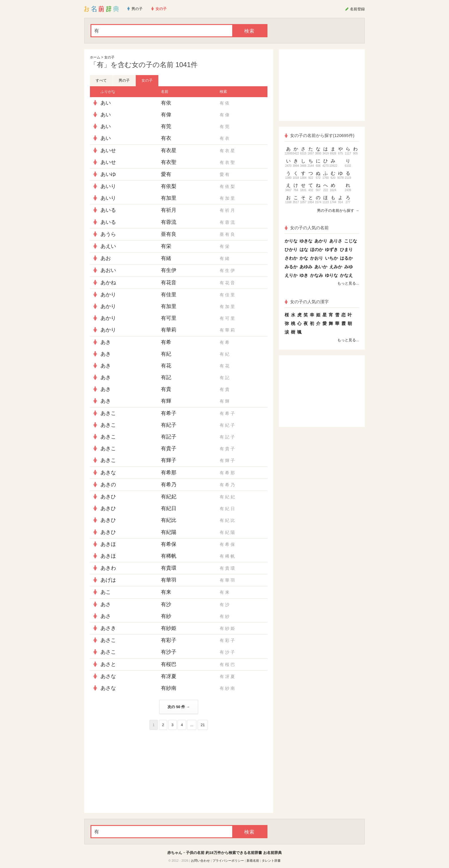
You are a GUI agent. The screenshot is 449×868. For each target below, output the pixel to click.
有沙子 (169, 652)
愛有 (166, 174)
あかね (108, 283)
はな (304, 249)
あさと (108, 664)
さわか (291, 258)
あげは (108, 580)
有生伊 (169, 270)
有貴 (166, 389)
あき (106, 342)
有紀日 (169, 508)
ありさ (336, 241)
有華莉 (169, 330)
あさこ (108, 640)
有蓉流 (169, 222)
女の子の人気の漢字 (307, 302)
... (192, 725)
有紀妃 (169, 497)
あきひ (108, 497)
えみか (336, 267)
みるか (291, 267)
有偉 (166, 115)
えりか (291, 275)
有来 (166, 592)
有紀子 (169, 425)
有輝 (166, 401)
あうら (108, 234)
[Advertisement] (133, 771)
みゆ (348, 267)
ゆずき (331, 249)
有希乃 (169, 485)
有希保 (169, 544)
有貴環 (169, 568)
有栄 (166, 246)
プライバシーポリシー (228, 861)
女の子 (109, 57)
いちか (331, 258)
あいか (321, 267)
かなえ (346, 275)
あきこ (108, 413)
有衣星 (169, 150)
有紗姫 (169, 628)
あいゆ (108, 174)
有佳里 (169, 295)
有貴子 (169, 448)
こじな (351, 241)
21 (203, 725)
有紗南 (169, 688)
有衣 (166, 138)
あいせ (108, 150)
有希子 (169, 413)
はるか (346, 258)
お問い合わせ (200, 861)
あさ (106, 604)
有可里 (169, 318)
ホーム (95, 57)
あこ (106, 592)
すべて (101, 80)
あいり (108, 186)
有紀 (166, 354)
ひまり (346, 249)
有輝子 (169, 460)
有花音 (169, 283)
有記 (166, 377)
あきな (108, 473)
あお (106, 258)
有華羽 (169, 580)
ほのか (317, 249)
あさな (108, 676)
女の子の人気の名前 (307, 228)
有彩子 (169, 640)
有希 (166, 342)
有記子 (169, 437)
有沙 (166, 604)
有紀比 (169, 520)
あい (106, 103)
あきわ (108, 568)
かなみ (317, 275)
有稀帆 (169, 556)
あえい (108, 246)
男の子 (124, 80)
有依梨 (169, 186)
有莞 (166, 126)
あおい (108, 270)
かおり (317, 258)
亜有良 (169, 234)
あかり (108, 295)
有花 (166, 366)
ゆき (304, 275)
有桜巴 (169, 664)
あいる (108, 210)
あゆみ (306, 267)
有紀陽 (169, 532)
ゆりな (331, 275)
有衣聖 (169, 162)
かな (304, 258)
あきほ (108, 544)
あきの (108, 485)
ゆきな (306, 241)
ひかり (291, 249)
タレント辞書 (271, 861)
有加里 (169, 198)
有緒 (166, 258)
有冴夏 (169, 676)
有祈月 (169, 210)
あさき (108, 628)
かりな (291, 241)
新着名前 (253, 861)
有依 (166, 103)
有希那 (169, 473)
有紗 (166, 616)
